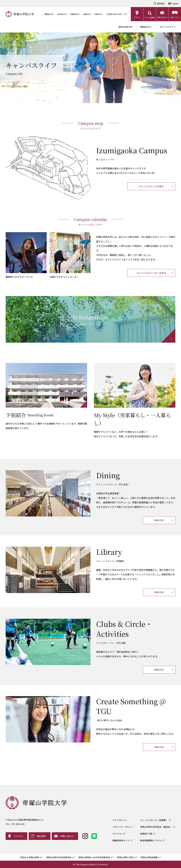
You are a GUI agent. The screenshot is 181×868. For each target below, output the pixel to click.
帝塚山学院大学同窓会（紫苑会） (156, 827)
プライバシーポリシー (123, 827)
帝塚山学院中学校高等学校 (59, 857)
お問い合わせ (162, 17)
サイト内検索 (150, 17)
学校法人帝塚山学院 (30, 857)
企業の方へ (88, 14)
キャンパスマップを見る (151, 186)
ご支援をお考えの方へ (114, 14)
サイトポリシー (120, 820)
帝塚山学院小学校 (125, 857)
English (175, 4)
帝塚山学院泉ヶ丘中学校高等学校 (94, 857)
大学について (175, 17)
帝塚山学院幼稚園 (149, 857)
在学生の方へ (62, 14)
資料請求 (161, 4)
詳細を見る (159, 520)
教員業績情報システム (151, 840)
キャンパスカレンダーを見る (151, 273)
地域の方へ (99, 14)
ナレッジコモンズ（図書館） (154, 820)
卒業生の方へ (75, 14)
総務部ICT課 (146, 834)
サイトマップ (119, 834)
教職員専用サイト (121, 840)
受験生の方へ (49, 14)
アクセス (137, 17)
